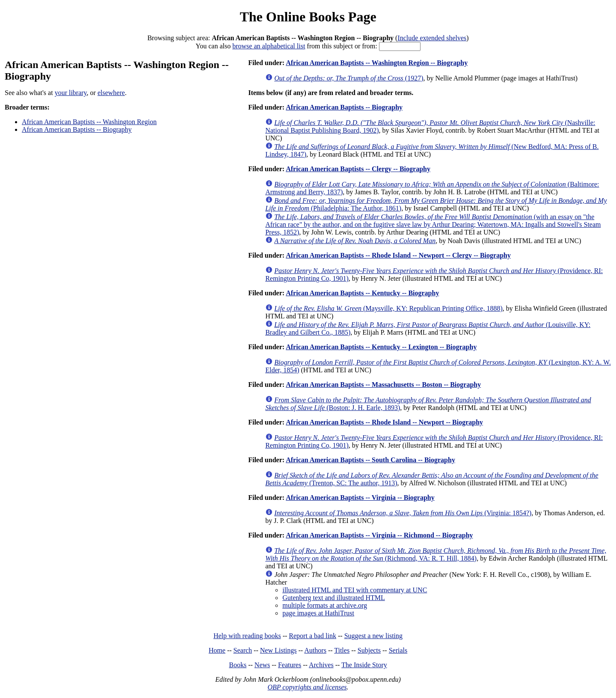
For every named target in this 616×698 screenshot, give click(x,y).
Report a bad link (312, 636)
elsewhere (111, 93)
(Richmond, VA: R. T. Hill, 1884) (436, 554)
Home (217, 650)
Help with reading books (247, 636)
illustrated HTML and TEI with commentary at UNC (355, 590)
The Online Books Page (308, 17)
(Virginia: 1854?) (403, 513)
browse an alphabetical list (269, 46)
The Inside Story (364, 665)
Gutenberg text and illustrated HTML (334, 598)
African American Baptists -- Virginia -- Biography (360, 498)
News (262, 665)
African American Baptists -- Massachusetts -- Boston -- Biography (383, 385)
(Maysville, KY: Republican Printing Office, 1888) (388, 308)
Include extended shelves (432, 38)
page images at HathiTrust (318, 613)
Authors (315, 650)
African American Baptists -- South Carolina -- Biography (370, 460)
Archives (321, 665)
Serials (398, 650)
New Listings (278, 650)
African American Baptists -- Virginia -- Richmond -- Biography (379, 535)
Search (243, 650)
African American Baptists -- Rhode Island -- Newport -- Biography (384, 422)
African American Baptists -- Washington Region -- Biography (377, 63)
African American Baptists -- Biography (77, 129)
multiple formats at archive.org (325, 605)
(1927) (349, 78)
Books (238, 665)
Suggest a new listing (373, 636)
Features (290, 665)
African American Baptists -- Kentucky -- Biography (362, 293)
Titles (342, 650)
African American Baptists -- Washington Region (89, 122)
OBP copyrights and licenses (307, 687)
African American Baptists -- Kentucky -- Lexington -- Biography (381, 347)
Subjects (369, 650)
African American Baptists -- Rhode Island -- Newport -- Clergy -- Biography (398, 255)
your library (71, 93)
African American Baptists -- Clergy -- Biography (358, 169)
